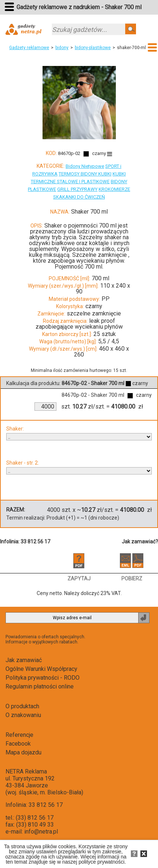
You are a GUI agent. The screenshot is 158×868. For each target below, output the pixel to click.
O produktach (22, 706)
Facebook (18, 744)
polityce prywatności (101, 862)
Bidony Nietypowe (85, 166)
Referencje (19, 735)
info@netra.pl (41, 832)
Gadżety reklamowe (29, 48)
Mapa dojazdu (23, 752)
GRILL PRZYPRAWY (77, 189)
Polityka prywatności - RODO (43, 678)
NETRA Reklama (26, 771)
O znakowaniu (23, 715)
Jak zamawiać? (140, 542)
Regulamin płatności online (40, 686)
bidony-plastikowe (93, 48)
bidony (62, 48)
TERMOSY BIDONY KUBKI (85, 174)
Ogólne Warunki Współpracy (41, 669)
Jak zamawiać (24, 660)
